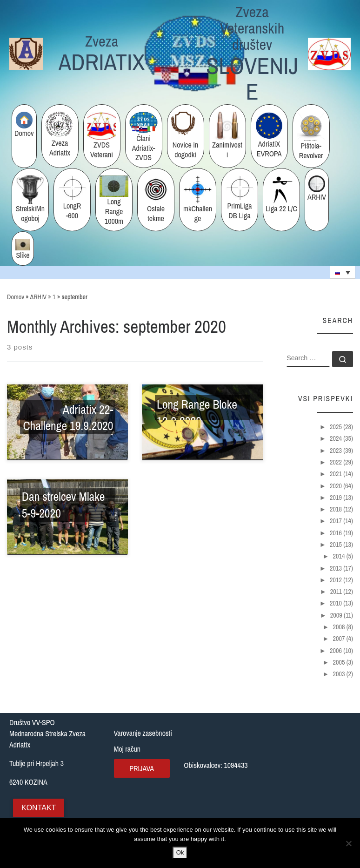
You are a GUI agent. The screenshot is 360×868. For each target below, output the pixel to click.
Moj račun (127, 749)
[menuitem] (343, 272)
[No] (348, 843)
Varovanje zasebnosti (143, 733)
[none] (343, 272)
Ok (180, 852)
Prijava (142, 768)
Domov (16, 297)
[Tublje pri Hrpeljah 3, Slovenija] (311, 769)
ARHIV (38, 297)
